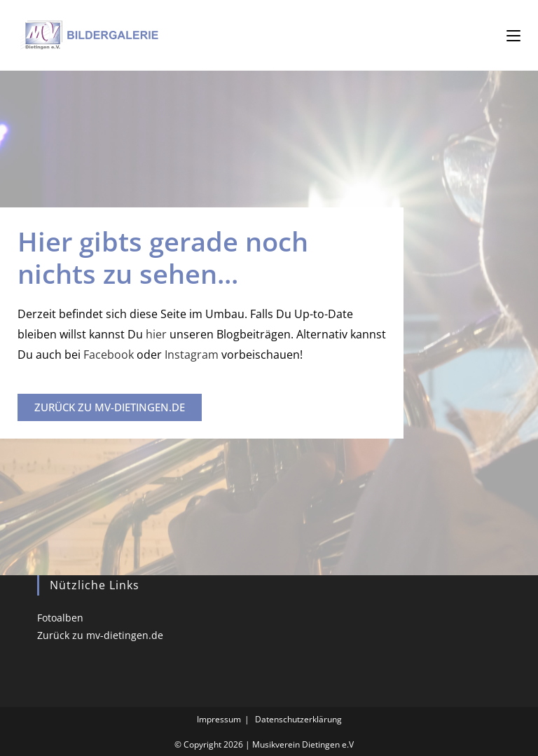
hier (158, 334)
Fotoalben (60, 618)
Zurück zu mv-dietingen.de (100, 635)
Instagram (192, 355)
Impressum (219, 719)
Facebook (107, 355)
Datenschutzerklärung (298, 719)
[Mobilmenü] (513, 35)
